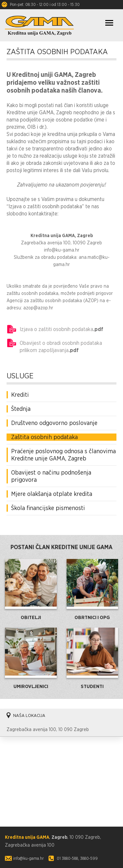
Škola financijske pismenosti (48, 508)
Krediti (20, 395)
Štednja (21, 409)
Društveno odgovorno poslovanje (54, 423)
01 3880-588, (68, 858)
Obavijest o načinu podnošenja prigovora (51, 476)
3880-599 (89, 858)
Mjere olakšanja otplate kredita (52, 494)
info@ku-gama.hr (28, 858)
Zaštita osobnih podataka (44, 437)
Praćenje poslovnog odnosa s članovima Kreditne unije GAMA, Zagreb (63, 455)
